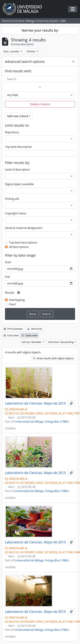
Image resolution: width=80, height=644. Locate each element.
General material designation (24, 228)
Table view (29, 335)
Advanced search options (25, 62)
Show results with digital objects (53, 358)
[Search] (40, 79)
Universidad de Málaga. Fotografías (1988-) (42, 422)
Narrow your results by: (40, 30)
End (7, 277)
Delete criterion (40, 104)
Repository (12, 132)
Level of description (17, 170)
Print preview (13, 329)
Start (8, 262)
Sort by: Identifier (32, 342)
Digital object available (19, 184)
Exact (12, 304)
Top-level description (18, 147)
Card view (11, 335)
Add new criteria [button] (18, 116)
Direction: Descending (61, 342)
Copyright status (16, 213)
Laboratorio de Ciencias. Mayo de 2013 (35, 403)
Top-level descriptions (23, 242)
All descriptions (19, 247)
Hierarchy (35, 329)
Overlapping (17, 300)
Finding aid (12, 199)
